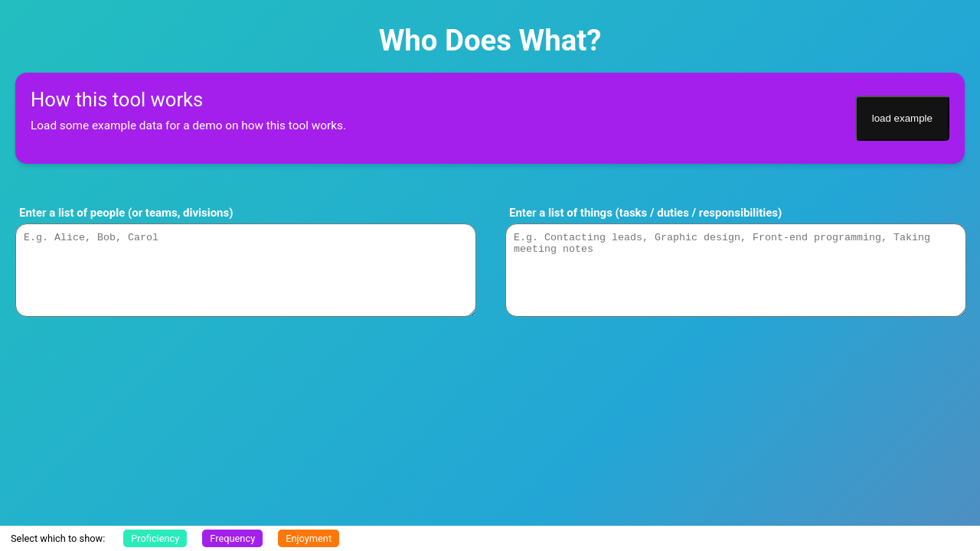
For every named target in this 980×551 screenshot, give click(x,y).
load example (902, 118)
